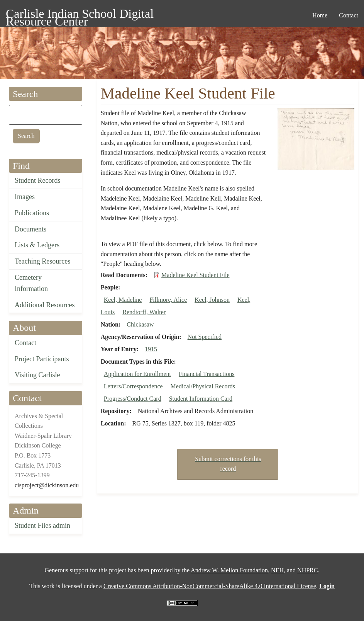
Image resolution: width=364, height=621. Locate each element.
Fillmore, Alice (168, 300)
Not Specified (205, 337)
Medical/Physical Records (203, 386)
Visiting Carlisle (37, 375)
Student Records (38, 180)
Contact (25, 343)
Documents (30, 229)
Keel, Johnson (212, 300)
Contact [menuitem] (349, 15)
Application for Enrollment (137, 374)
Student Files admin (42, 526)
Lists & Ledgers (37, 245)
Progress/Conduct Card (133, 399)
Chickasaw (140, 324)
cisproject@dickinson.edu (47, 485)
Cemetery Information (31, 283)
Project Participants (42, 359)
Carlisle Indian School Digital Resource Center (80, 15)
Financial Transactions (207, 374)
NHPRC (307, 570)
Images (25, 197)
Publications (32, 213)
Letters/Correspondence (133, 386)
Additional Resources (45, 305)
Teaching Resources (42, 261)
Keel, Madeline (123, 300)
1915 (151, 349)
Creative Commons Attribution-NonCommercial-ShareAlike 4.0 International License (210, 586)
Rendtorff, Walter (144, 312)
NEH (277, 570)
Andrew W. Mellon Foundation (229, 570)
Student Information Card (201, 399)
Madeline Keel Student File (195, 275)
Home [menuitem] (320, 15)
